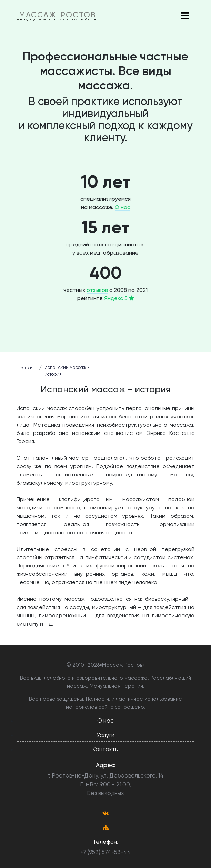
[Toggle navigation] (185, 16)
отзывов (97, 290)
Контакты (105, 749)
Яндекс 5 (119, 298)
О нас (123, 207)
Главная (25, 368)
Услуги (105, 735)
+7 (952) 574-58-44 (106, 852)
